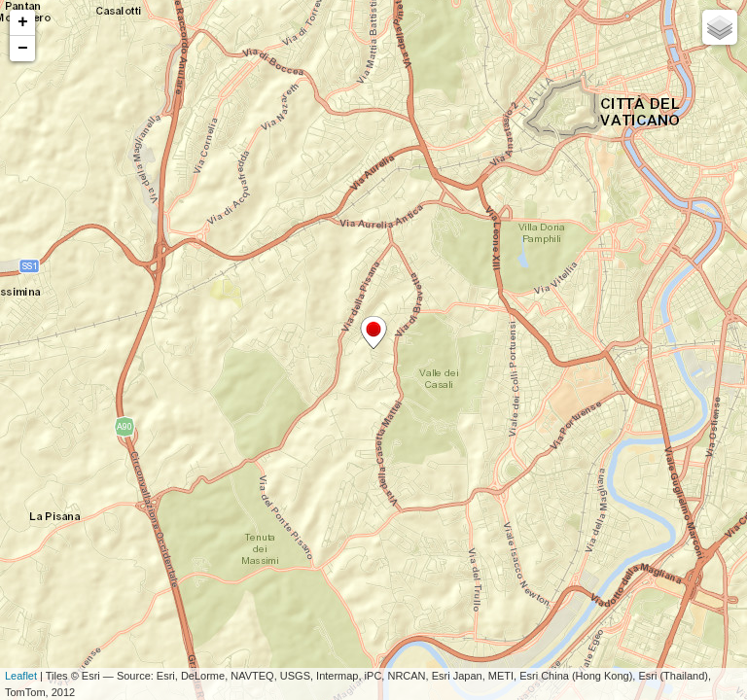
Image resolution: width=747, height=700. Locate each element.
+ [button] (23, 22)
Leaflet (21, 676)
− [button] (23, 49)
